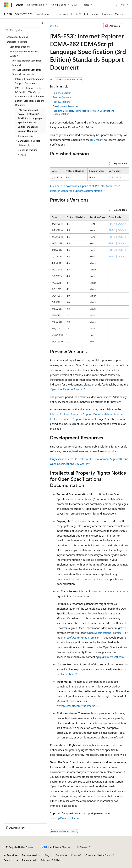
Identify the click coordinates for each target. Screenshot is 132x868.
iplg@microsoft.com (112, 657)
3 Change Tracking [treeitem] (28, 150)
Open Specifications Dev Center (69, 464)
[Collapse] (42, 23)
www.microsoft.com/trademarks (76, 706)
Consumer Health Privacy (99, 855)
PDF (111, 177)
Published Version (62, 93)
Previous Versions (62, 97)
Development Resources (65, 106)
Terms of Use (11, 860)
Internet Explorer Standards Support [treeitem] (27, 63)
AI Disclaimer (11, 855)
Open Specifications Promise (104, 633)
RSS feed (96, 140)
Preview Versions (62, 102)
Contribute (62, 855)
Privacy (75, 855)
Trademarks (28, 860)
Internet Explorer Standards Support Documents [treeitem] (30, 81)
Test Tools (84, 459)
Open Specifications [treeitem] (17, 37)
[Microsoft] (6, 5)
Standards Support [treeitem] (20, 47)
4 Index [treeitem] (22, 155)
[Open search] (116, 5)
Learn (53, 26)
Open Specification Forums (66, 389)
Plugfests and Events (62, 459)
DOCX (120, 177)
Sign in (124, 4)
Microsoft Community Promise (79, 637)
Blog (47, 855)
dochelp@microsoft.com (65, 818)
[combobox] (24, 30)
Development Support (107, 459)
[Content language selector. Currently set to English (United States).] (20, 847)
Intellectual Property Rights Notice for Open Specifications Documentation (83, 112)
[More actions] (126, 26)
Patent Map (68, 674)
